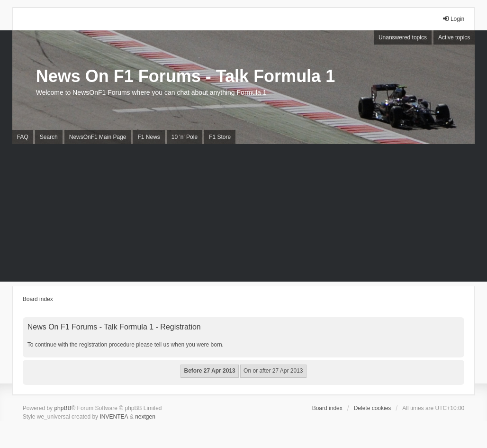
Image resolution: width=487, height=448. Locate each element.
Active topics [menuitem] (454, 37)
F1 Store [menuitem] (220, 137)
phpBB (63, 408)
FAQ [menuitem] (23, 137)
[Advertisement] (243, 215)
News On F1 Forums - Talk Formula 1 (185, 76)
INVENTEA (114, 417)
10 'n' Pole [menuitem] (185, 137)
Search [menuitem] (49, 137)
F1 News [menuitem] (149, 137)
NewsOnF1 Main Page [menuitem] (98, 137)
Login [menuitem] (453, 19)
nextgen (145, 417)
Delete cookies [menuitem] (373, 408)
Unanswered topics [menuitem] (403, 37)
